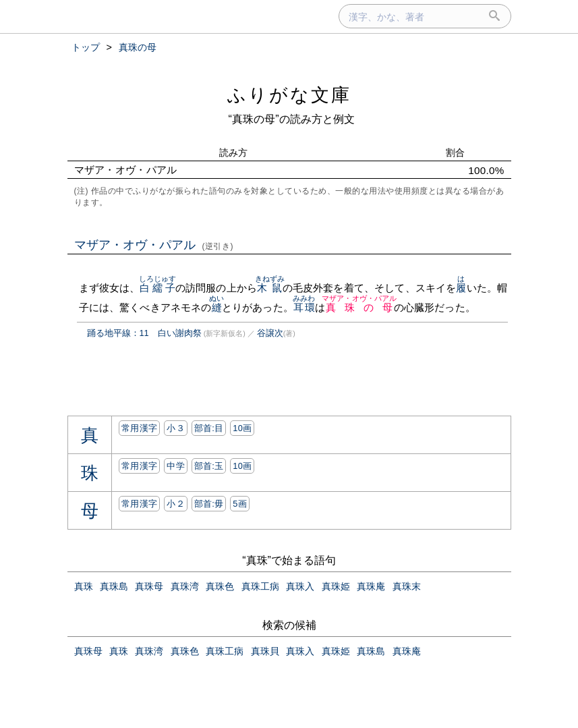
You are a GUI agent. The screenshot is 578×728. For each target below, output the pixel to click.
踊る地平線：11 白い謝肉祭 (144, 333)
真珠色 (220, 586)
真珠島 (114, 586)
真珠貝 (265, 651)
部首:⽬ (209, 428)
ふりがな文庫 (289, 95)
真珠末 (407, 586)
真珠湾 (185, 586)
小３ (176, 428)
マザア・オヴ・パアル (154, 245)
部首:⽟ (209, 466)
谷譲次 (270, 333)
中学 (176, 466)
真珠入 (300, 586)
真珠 (84, 586)
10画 (242, 428)
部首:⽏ (209, 504)
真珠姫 (336, 586)
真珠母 (149, 586)
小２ (176, 504)
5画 (240, 504)
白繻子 (158, 288)
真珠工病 (260, 586)
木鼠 (270, 288)
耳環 (304, 307)
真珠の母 (359, 307)
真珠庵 (371, 586)
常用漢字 (139, 428)
